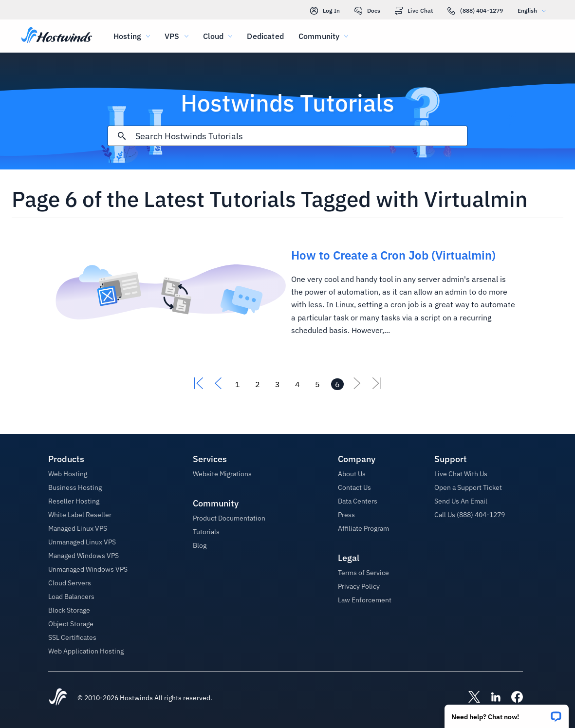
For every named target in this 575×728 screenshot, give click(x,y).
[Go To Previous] (218, 386)
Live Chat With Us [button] (461, 474)
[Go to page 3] (278, 384)
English (534, 10)
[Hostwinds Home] (58, 698)
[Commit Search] (122, 136)
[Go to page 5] (317, 384)
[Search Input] (301, 136)
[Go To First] (199, 386)
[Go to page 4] (297, 384)
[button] (507, 713)
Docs (367, 11)
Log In (325, 11)
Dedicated (265, 36)
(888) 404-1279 (475, 11)
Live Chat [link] (414, 11)
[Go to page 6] (337, 384)
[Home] (57, 36)
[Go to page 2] (258, 384)
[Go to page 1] (238, 384)
